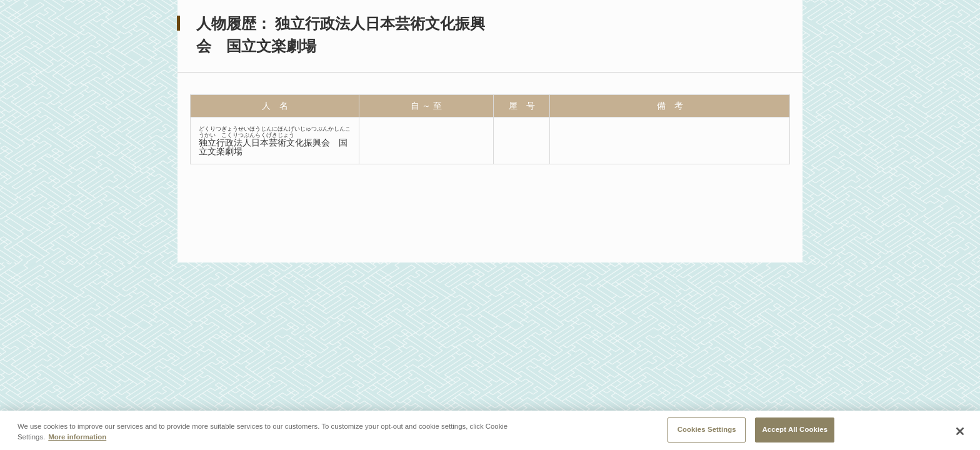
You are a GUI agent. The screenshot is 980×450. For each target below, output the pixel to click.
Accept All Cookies (795, 433)
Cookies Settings (707, 433)
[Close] (960, 434)
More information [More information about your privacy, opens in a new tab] (77, 441)
